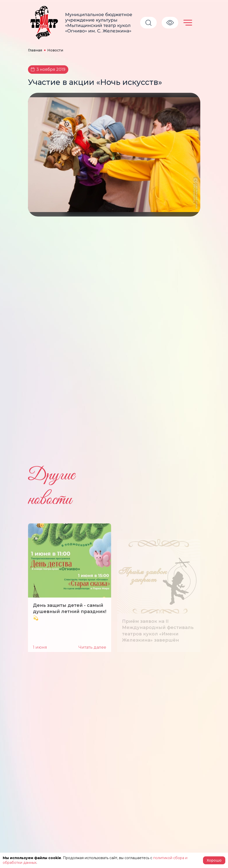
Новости (55, 50)
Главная (35, 50)
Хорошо (214, 860)
